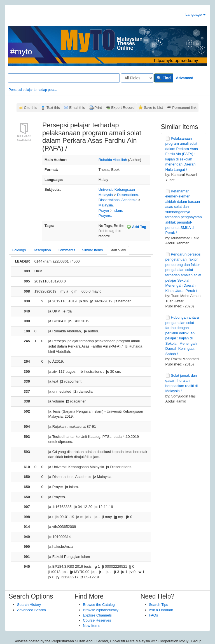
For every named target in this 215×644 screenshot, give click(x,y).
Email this (77, 108)
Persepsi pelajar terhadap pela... (33, 90)
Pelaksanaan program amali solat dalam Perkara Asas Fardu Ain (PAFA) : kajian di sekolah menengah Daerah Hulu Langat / (182, 154)
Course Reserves (97, 620)
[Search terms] (64, 78)
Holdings (19, 250)
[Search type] (137, 78)
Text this (53, 108)
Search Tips (159, 605)
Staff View (118, 250)
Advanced (184, 78)
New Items (91, 626)
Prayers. (105, 216)
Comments (66, 250)
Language (196, 14)
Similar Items (92, 250)
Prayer (104, 211)
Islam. (118, 211)
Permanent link (184, 108)
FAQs (154, 615)
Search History (29, 605)
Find (164, 78)
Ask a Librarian (161, 610)
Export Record (123, 108)
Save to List (153, 108)
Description (42, 250)
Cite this (31, 108)
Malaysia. (106, 205)
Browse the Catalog (99, 605)
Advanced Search (31, 610)
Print (98, 108)
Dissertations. (128, 195)
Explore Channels (97, 615)
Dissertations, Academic (118, 200)
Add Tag (136, 227)
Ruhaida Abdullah (113, 160)
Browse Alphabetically (101, 610)
